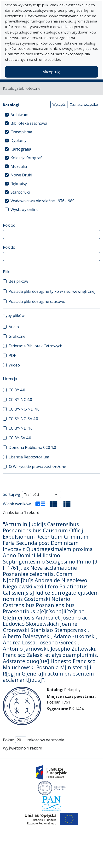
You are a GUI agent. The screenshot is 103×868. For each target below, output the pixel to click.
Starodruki (20, 192)
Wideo (14, 365)
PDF (12, 355)
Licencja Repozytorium (29, 457)
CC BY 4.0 (17, 390)
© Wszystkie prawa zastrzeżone (37, 467)
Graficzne (17, 336)
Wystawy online (25, 209)
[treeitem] (51, 115)
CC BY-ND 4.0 (21, 428)
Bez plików (18, 281)
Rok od (9, 225)
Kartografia (21, 149)
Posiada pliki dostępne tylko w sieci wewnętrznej (52, 291)
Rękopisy (19, 184)
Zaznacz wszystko (84, 104)
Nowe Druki (21, 175)
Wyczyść (59, 104)
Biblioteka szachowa (29, 123)
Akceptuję (51, 72)
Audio (14, 327)
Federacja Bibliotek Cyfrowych (35, 346)
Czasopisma (21, 132)
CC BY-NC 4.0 (20, 400)
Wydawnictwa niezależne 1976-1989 (43, 201)
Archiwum (19, 115)
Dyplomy (18, 141)
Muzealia (19, 166)
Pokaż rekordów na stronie (34, 740)
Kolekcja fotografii (27, 158)
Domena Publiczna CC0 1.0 (32, 447)
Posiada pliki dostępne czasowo (37, 301)
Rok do (9, 247)
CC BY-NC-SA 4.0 (23, 419)
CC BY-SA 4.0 (20, 438)
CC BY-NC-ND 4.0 (24, 409)
